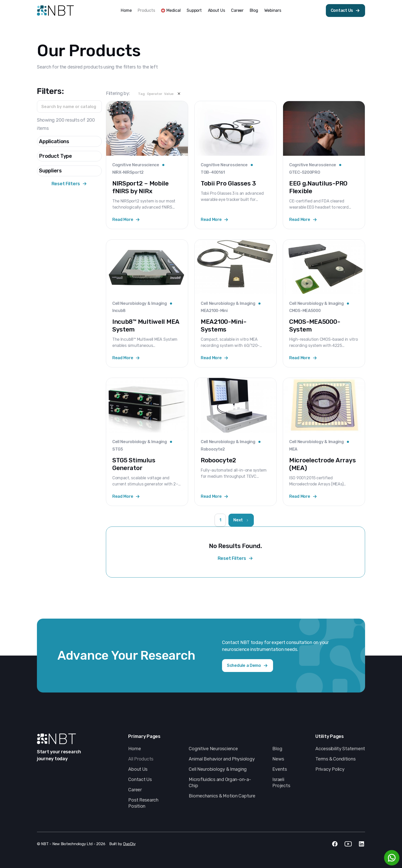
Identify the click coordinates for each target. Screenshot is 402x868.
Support (194, 10)
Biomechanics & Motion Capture (222, 796)
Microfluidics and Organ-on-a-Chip (220, 783)
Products (146, 10)
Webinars (273, 10)
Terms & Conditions (335, 759)
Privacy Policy (330, 769)
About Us (217, 10)
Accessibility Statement (340, 749)
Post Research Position (143, 803)
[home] (55, 10)
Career (237, 10)
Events (279, 769)
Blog (254, 10)
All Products (141, 759)
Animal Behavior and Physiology (222, 759)
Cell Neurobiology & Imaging (218, 769)
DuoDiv (129, 844)
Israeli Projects (281, 783)
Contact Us (140, 779)
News (278, 759)
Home (126, 10)
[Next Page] (241, 520)
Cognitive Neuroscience (213, 749)
